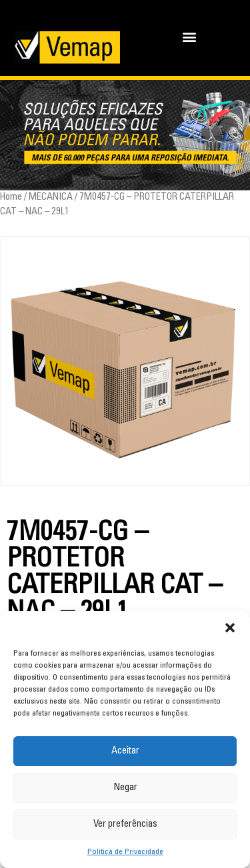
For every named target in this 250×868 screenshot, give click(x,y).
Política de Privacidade (125, 852)
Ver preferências (125, 824)
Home (11, 197)
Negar (125, 788)
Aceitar (125, 751)
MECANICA (51, 197)
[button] (230, 628)
